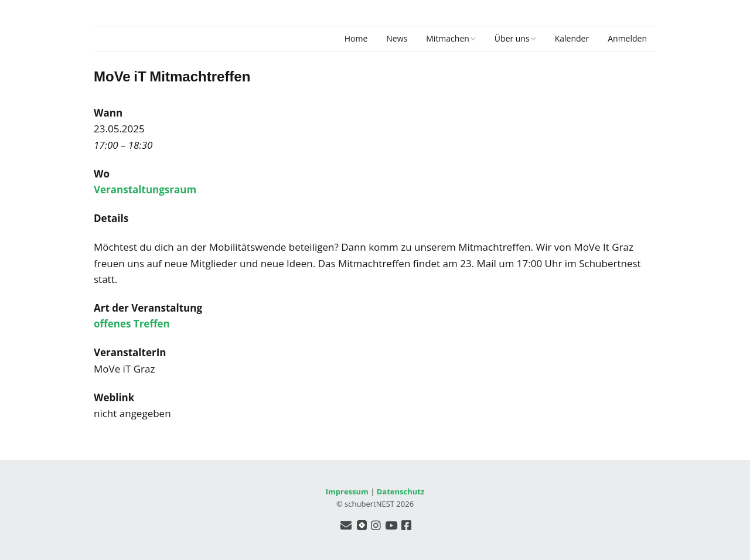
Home (356, 38)
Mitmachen (448, 38)
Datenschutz (401, 491)
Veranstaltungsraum (145, 189)
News (397, 38)
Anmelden (627, 38)
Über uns (512, 38)
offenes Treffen (132, 324)
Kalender (572, 38)
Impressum (347, 491)
